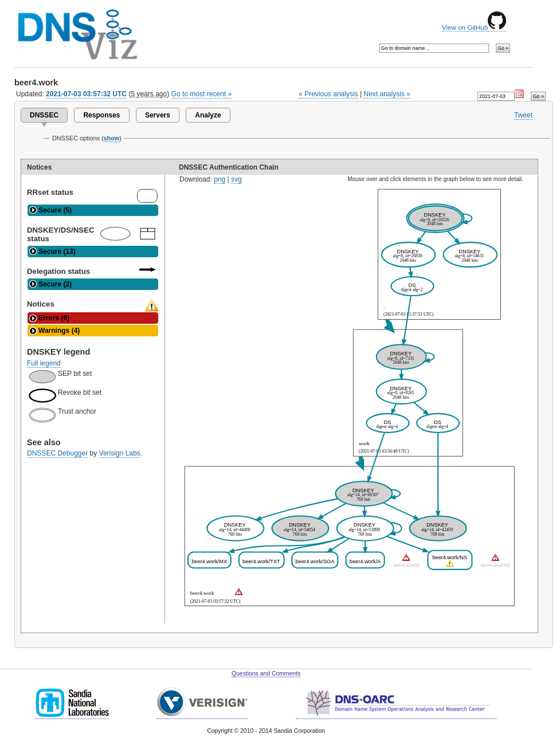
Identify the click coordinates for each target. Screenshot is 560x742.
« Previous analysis (328, 94)
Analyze (208, 115)
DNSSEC (44, 115)
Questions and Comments (266, 674)
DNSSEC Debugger (57, 453)
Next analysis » (387, 94)
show (112, 138)
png (220, 179)
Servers (158, 115)
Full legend (44, 363)
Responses (101, 115)
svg (236, 179)
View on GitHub (474, 28)
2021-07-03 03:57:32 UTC (86, 94)
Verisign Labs (120, 453)
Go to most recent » (202, 94)
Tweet (523, 115)
